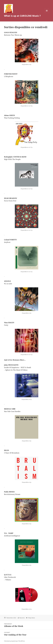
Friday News (31, 618)
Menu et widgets (47, 13)
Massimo (22, 618)
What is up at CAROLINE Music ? (22, 16)
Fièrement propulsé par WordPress (14, 641)
